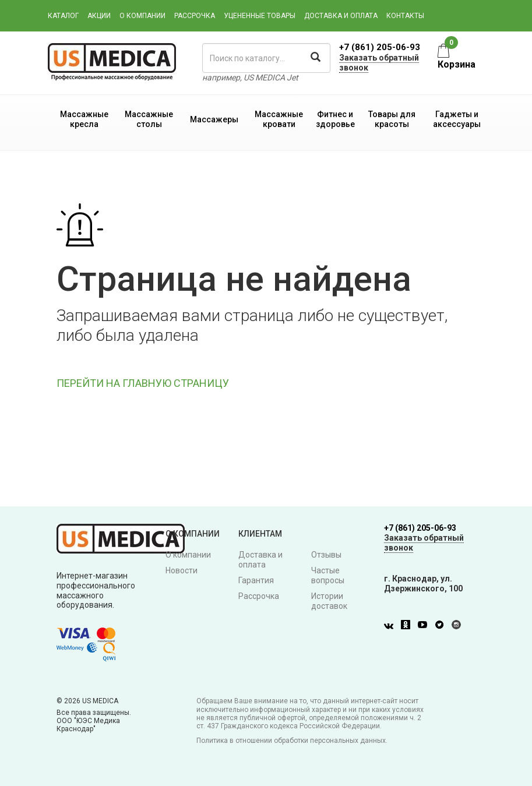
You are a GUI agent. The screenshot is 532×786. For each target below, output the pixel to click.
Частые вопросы (328, 575)
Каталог (63, 16)
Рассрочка (195, 16)
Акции (99, 16)
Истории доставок (329, 601)
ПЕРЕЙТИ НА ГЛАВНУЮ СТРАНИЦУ (143, 383)
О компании (142, 16)
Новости (182, 570)
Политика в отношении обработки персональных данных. (292, 741)
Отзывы (326, 555)
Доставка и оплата (341, 16)
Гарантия (256, 580)
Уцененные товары (260, 16)
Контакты (405, 16)
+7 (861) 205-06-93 (380, 47)
